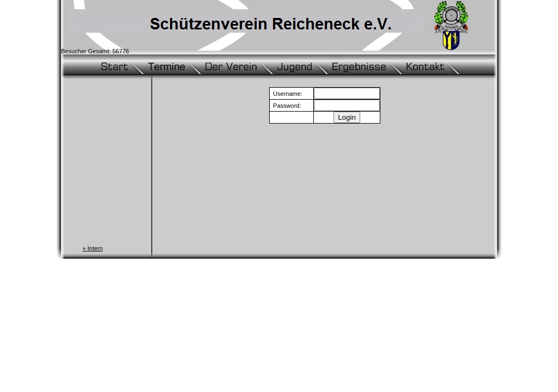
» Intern (92, 248)
